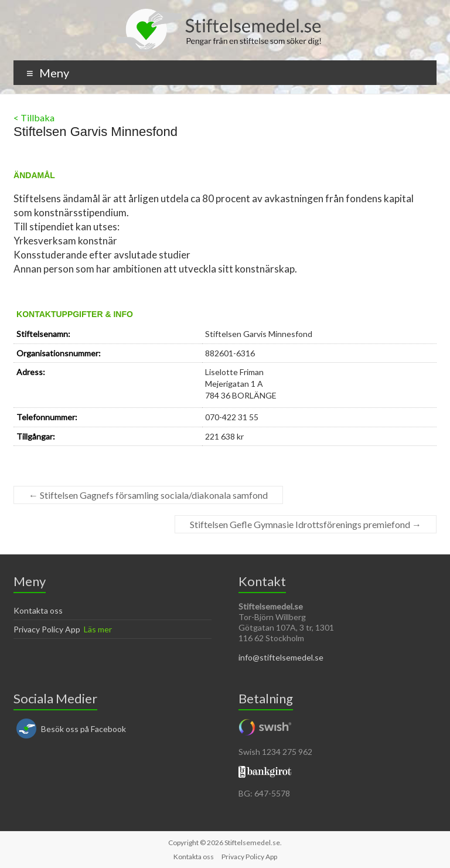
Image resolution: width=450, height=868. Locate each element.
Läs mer (98, 629)
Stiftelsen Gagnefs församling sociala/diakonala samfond (148, 495)
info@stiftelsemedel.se (281, 657)
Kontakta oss (38, 610)
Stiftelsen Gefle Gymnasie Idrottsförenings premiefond (306, 524)
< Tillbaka (34, 118)
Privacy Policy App (47, 629)
